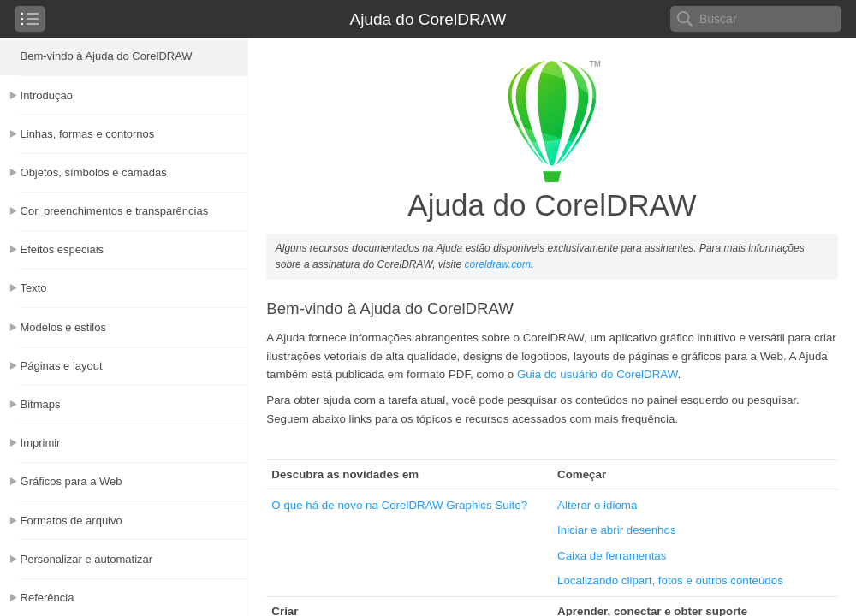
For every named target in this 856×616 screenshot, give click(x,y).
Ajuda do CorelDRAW (428, 19)
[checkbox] (30, 19)
